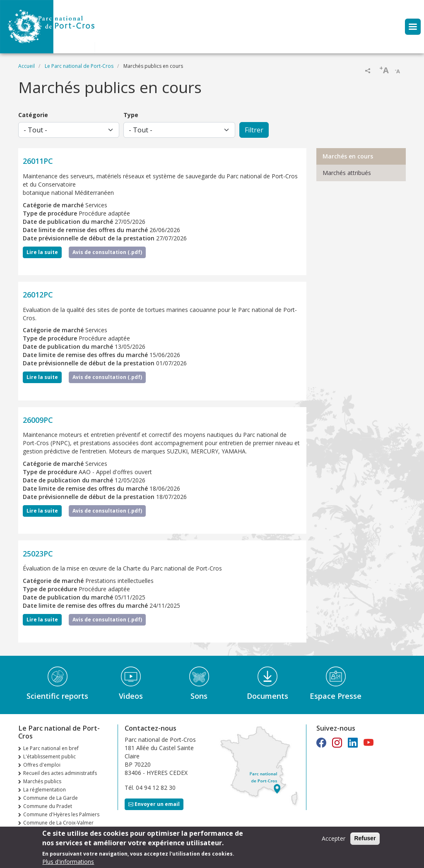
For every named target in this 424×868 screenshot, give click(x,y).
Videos (131, 696)
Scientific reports (57, 696)
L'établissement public (49, 757)
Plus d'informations (68, 862)
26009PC (38, 420)
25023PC (38, 554)
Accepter (334, 839)
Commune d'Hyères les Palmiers (61, 814)
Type (131, 115)
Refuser (365, 839)
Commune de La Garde (51, 798)
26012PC (38, 295)
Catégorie (33, 115)
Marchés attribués (347, 173)
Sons (199, 696)
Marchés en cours (348, 156)
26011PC (38, 161)
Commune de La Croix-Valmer (58, 823)
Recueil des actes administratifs (60, 773)
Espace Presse (336, 696)
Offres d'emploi (42, 765)
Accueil (26, 66)
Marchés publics (42, 781)
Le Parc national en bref (51, 748)
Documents (267, 696)
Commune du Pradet (48, 806)
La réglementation (45, 790)
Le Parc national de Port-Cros (79, 66)
